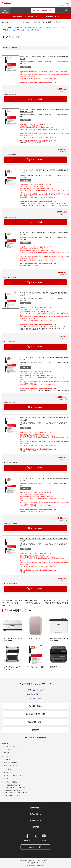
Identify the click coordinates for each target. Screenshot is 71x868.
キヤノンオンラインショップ (21, 22)
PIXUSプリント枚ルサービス (13, 765)
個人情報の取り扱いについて (36, 863)
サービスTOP (6, 756)
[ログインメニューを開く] (62, 4)
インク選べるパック (33, 30)
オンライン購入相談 (10, 762)
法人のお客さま (35, 814)
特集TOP (5, 743)
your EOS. (7, 752)
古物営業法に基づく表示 (12, 795)
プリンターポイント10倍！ (33, 27)
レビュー (7, 749)
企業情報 (36, 827)
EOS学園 (7, 759)
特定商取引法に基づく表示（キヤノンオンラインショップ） (15, 786)
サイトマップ (32, 861)
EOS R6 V (17, 27)
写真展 (6, 772)
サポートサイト (35, 820)
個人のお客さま (6, 22)
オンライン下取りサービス (36, 714)
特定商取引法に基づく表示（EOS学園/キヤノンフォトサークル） (16, 791)
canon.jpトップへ (35, 847)
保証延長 (49, 22)
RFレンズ (20, 30)
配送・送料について (36, 690)
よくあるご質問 (36, 698)
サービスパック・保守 (38, 22)
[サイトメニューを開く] (68, 4)
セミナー (7, 778)
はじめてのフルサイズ (11, 746)
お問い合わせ (23, 861)
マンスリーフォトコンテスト (13, 775)
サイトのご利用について (45, 861)
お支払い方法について (36, 694)
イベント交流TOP (8, 769)
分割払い (36, 730)
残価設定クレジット (36, 722)
